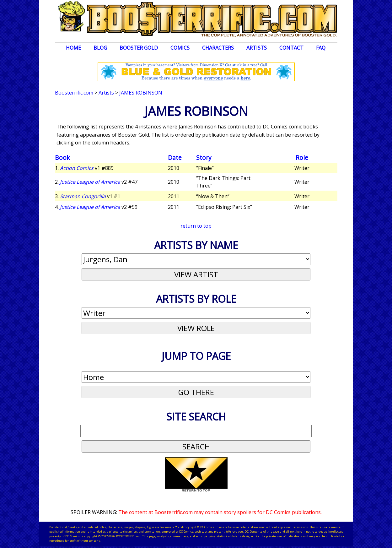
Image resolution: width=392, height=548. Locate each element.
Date (175, 157)
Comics (180, 48)
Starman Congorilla (83, 196)
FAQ (321, 48)
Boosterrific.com (74, 93)
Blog (100, 48)
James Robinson (141, 93)
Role (302, 157)
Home (73, 48)
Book (62, 157)
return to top (196, 226)
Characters (218, 48)
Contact (291, 48)
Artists (257, 48)
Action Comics (77, 168)
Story (204, 157)
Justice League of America (90, 182)
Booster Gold (139, 48)
